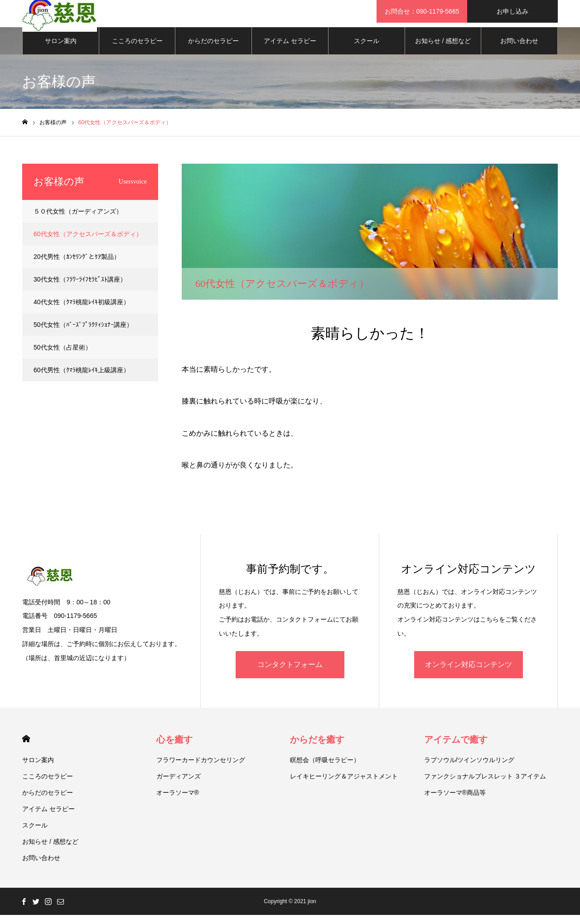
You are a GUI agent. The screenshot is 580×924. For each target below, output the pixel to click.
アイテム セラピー (290, 50)
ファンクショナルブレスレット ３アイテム (485, 785)
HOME (26, 748)
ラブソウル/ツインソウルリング (469, 769)
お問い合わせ (519, 50)
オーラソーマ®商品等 (455, 802)
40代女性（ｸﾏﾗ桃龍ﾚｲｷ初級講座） (82, 311)
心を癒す (174, 749)
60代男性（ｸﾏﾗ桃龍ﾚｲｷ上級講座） (82, 379)
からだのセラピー (213, 50)
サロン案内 (61, 50)
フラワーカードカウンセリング (201, 769)
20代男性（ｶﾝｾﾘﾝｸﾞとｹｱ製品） (77, 266)
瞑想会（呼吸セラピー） (325, 769)
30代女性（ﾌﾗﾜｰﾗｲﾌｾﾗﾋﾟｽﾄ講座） (80, 288)
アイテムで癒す (456, 749)
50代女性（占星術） (63, 356)
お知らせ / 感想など (443, 50)
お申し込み (512, 11)
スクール (367, 50)
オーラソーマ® (178, 802)
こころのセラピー (137, 50)
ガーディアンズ (179, 785)
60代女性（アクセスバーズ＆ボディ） (88, 243)
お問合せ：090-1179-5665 (422, 11)
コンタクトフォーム (290, 674)
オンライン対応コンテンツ (469, 674)
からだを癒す (317, 749)
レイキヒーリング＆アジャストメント (344, 785)
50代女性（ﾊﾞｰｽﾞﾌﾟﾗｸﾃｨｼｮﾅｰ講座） (83, 334)
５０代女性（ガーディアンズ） (78, 220)
